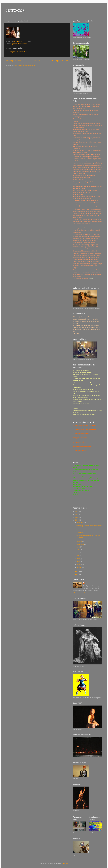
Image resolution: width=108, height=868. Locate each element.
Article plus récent (14, 61)
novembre (80, 523)
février (79, 565)
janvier (79, 567)
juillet (79, 550)
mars (79, 562)
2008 (77, 571)
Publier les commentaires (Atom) (26, 65)
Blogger (65, 864)
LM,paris (88, 583)
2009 (77, 520)
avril (78, 559)
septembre (81, 544)
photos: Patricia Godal (20, 44)
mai (78, 556)
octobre (80, 541)
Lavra (78, 530)
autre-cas (15, 10)
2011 (77, 514)
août (79, 547)
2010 (77, 517)
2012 (77, 511)
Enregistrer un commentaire (18, 52)
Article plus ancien (59, 61)
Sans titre (80, 533)
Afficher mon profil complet (82, 593)
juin (78, 553)
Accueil (37, 61)
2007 (77, 574)
